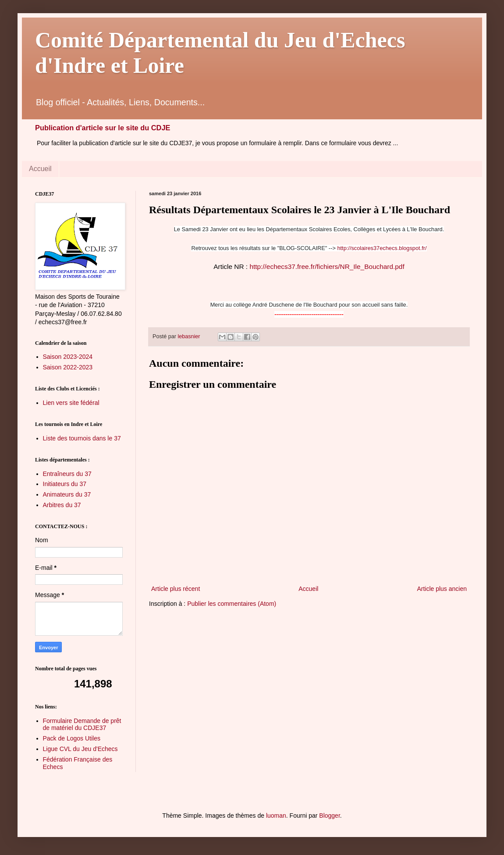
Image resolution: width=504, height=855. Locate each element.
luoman (276, 816)
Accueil (40, 169)
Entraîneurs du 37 (67, 474)
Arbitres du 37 (62, 505)
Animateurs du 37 (67, 494)
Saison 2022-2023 (68, 367)
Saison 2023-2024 (68, 357)
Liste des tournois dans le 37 (82, 438)
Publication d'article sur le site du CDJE (103, 128)
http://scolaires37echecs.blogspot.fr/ (382, 248)
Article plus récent (176, 589)
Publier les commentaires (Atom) (232, 604)
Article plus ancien (442, 589)
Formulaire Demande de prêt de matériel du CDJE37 (82, 724)
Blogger (329, 816)
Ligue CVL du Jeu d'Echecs (80, 749)
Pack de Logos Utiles (72, 738)
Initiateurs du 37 (65, 484)
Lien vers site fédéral (71, 403)
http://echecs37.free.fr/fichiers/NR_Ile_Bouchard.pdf (327, 267)
